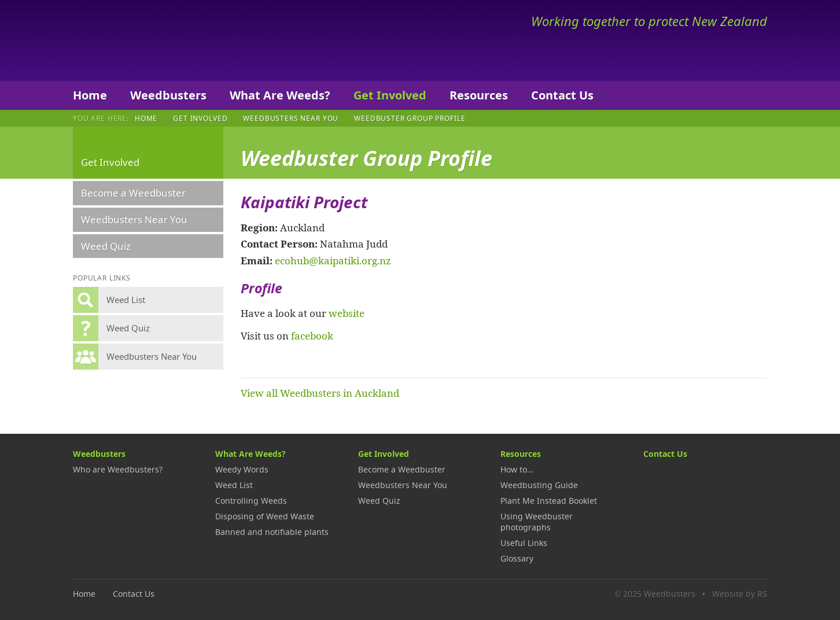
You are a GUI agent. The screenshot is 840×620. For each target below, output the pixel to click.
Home (90, 95)
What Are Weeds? (280, 95)
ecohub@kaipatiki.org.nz (333, 260)
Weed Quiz (106, 246)
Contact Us (562, 95)
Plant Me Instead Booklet (549, 501)
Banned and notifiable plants (272, 532)
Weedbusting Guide (539, 485)
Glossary (517, 558)
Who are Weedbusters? (118, 469)
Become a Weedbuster (133, 193)
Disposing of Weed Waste (265, 516)
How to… (517, 469)
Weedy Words (242, 469)
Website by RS (740, 594)
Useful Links (524, 543)
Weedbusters (158, 40)
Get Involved (390, 95)
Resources (479, 95)
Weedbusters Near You (291, 118)
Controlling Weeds (251, 501)
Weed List (234, 485)
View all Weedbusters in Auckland (320, 393)
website (347, 313)
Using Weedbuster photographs (537, 522)
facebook (312, 335)
